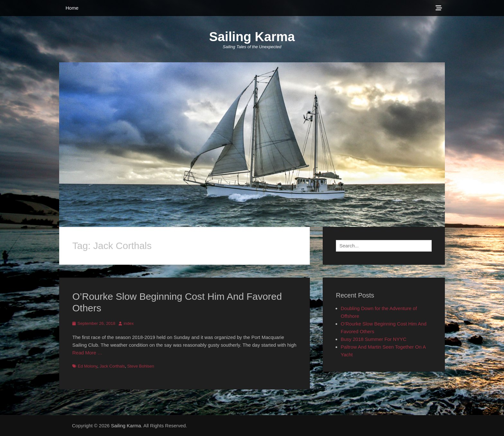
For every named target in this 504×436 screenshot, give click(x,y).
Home (72, 8)
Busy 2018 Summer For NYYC (373, 339)
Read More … (87, 353)
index (129, 323)
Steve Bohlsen (141, 366)
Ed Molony (87, 366)
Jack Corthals (112, 366)
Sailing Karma (252, 37)
